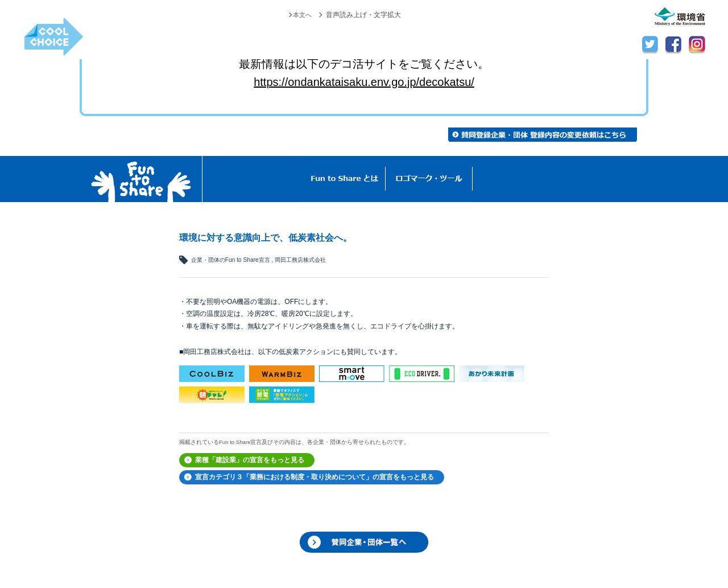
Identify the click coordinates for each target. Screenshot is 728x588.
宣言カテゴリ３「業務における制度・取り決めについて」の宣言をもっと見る (315, 477)
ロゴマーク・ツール (429, 179)
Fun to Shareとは (345, 179)
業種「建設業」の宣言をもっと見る (250, 460)
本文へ (301, 15)
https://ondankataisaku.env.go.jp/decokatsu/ (364, 82)
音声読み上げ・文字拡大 (363, 15)
